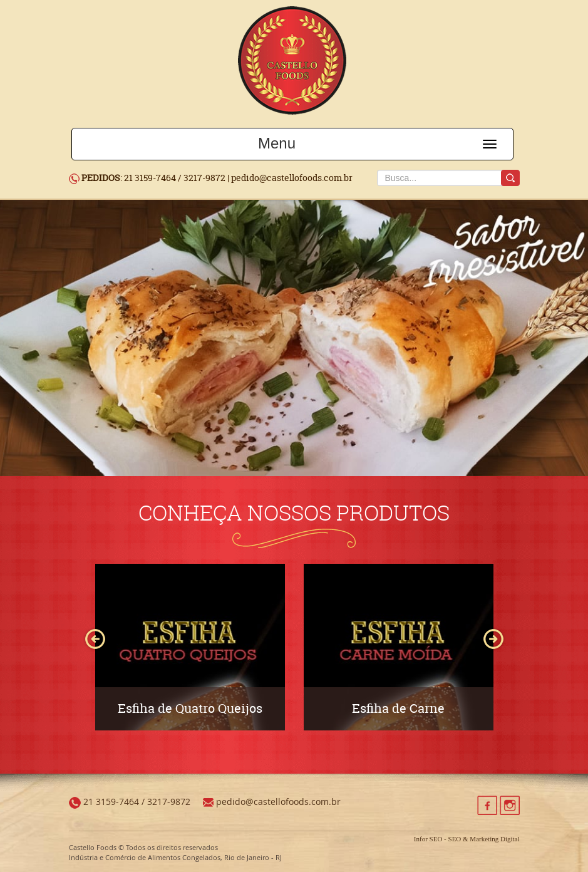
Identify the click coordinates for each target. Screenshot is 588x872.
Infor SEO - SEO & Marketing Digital (467, 839)
